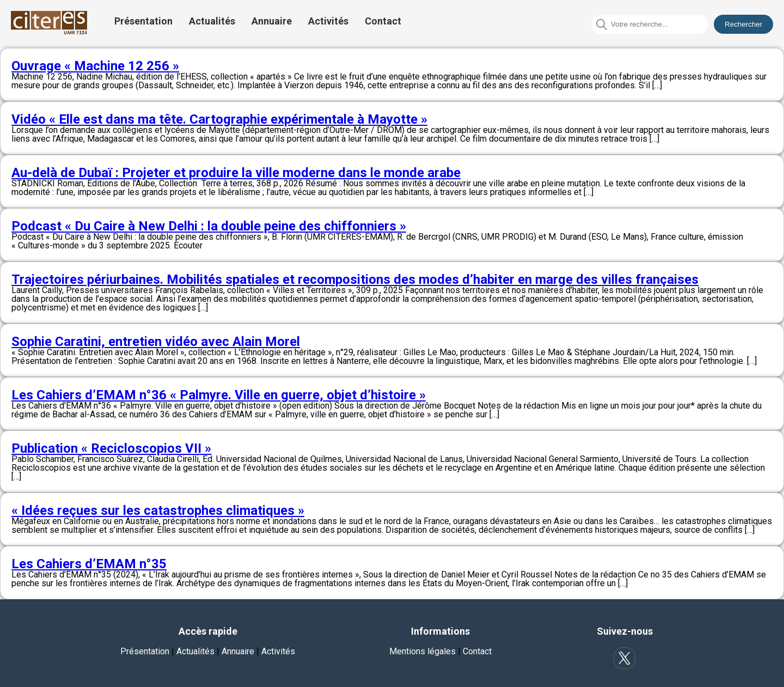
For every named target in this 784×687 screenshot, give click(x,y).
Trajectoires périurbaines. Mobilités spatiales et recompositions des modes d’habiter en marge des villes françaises (355, 279)
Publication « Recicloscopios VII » (111, 448)
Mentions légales (422, 651)
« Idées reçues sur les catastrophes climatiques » (158, 510)
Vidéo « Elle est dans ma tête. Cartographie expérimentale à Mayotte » (219, 119)
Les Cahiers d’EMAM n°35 (89, 564)
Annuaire (272, 21)
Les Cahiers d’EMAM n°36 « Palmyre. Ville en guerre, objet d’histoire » (219, 395)
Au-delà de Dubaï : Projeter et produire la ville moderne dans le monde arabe (236, 173)
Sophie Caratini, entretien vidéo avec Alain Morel (156, 342)
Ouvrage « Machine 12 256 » (95, 66)
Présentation (143, 21)
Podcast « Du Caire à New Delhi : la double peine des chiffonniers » (209, 226)
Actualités (212, 21)
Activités (328, 21)
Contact (383, 21)
